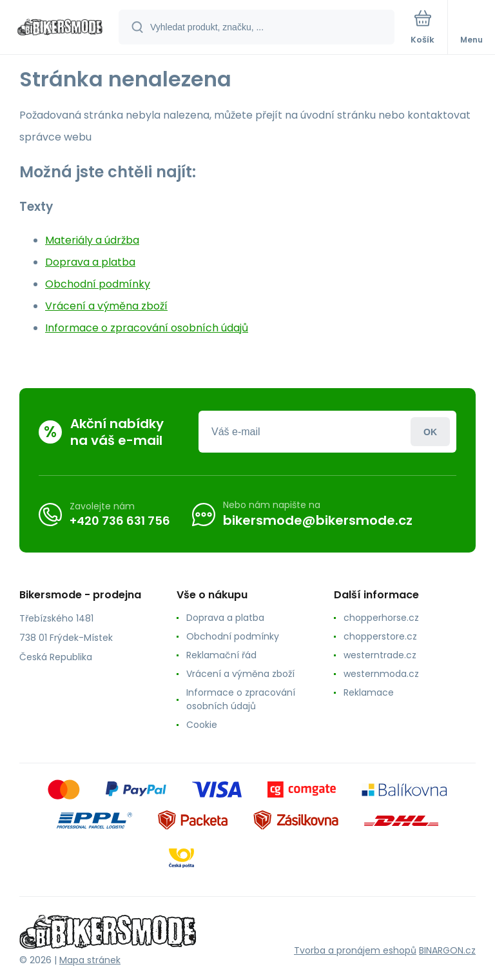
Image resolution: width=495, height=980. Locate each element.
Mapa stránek (90, 960)
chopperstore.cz (380, 636)
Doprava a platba (90, 262)
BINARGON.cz (447, 950)
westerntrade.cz (380, 655)
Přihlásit (430, 432)
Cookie (202, 725)
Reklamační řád (221, 655)
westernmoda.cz (381, 674)
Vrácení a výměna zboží (106, 306)
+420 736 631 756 (120, 521)
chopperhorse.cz (381, 618)
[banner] (60, 28)
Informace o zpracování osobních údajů (147, 328)
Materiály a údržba (92, 240)
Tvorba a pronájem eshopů (355, 950)
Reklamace (369, 692)
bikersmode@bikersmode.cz (318, 520)
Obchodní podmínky (98, 284)
